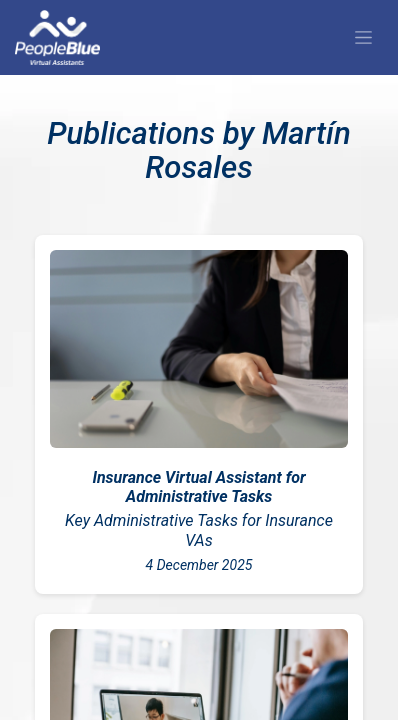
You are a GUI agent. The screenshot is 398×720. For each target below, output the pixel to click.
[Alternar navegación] (363, 38)
